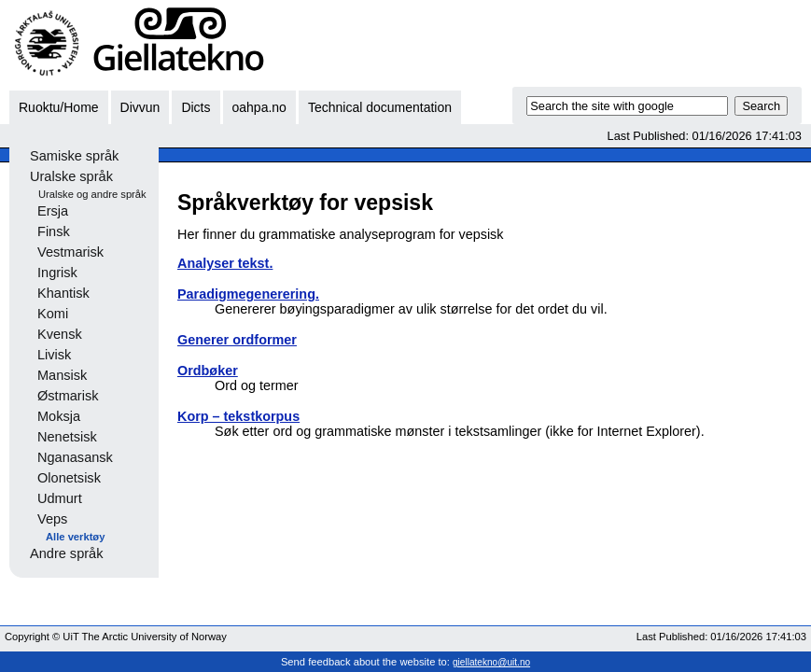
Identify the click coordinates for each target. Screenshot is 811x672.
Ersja (53, 211)
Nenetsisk (67, 437)
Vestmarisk (70, 252)
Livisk (54, 355)
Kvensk (60, 334)
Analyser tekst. (225, 263)
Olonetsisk (69, 478)
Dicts (196, 107)
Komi (53, 314)
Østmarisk (68, 396)
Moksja (59, 416)
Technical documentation (380, 107)
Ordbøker (208, 371)
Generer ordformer (237, 340)
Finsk (54, 231)
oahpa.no (259, 107)
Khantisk (63, 293)
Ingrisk (57, 273)
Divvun (140, 107)
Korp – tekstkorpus (238, 416)
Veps (52, 519)
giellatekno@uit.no (491, 662)
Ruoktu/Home (59, 107)
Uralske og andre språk (92, 194)
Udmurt (60, 498)
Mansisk (62, 375)
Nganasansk (75, 457)
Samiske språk (74, 156)
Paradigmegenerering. (248, 294)
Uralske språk (71, 176)
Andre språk (66, 553)
